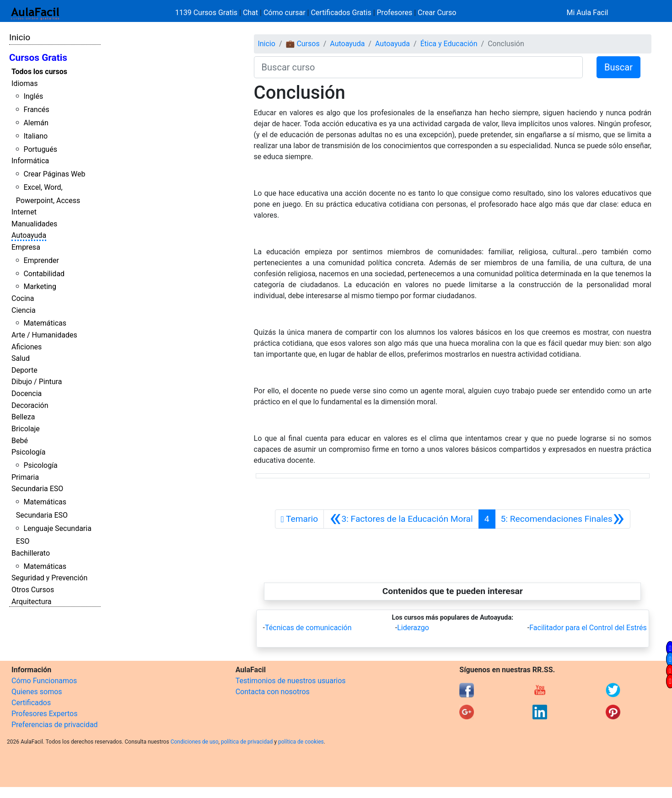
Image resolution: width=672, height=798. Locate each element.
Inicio (20, 37)
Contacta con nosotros (273, 692)
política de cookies (301, 742)
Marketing (40, 287)
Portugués (40, 149)
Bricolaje (26, 429)
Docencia (27, 394)
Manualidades (34, 224)
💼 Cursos (302, 44)
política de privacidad (247, 742)
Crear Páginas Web (54, 174)
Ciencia (24, 310)
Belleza (23, 417)
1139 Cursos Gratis (207, 13)
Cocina (23, 298)
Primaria (25, 477)
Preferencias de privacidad (55, 725)
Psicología (28, 452)
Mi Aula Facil (587, 13)
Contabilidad (44, 274)
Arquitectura (31, 602)
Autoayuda (29, 235)
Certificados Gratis (341, 13)
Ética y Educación (449, 44)
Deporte (24, 370)
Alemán (36, 123)
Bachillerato (31, 553)
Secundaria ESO (37, 489)
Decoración (30, 405)
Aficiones (27, 347)
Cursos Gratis (38, 58)
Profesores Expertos (44, 714)
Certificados (31, 703)
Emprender (41, 260)
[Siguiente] (563, 519)
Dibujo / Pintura (37, 382)
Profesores (395, 13)
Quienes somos (37, 692)
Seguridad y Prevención (49, 578)
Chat (250, 13)
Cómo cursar (285, 13)
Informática (30, 161)
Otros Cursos (33, 590)
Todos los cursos (39, 72)
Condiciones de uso (195, 742)
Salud (21, 358)
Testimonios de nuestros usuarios (291, 681)
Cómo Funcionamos (44, 681)
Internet (24, 212)
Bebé (20, 441)
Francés (36, 110)
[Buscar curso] (418, 67)
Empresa (26, 247)
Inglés (33, 96)
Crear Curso (437, 13)
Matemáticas (45, 323)
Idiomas (24, 83)
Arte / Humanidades (44, 335)
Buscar (618, 67)
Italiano (35, 136)
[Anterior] (401, 519)
